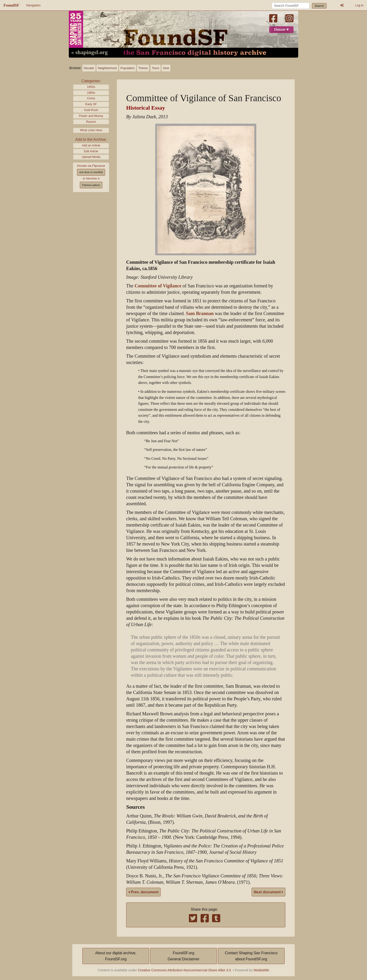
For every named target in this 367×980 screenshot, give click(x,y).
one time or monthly (91, 172)
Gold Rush (91, 110)
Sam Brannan (200, 314)
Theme (143, 68)
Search (319, 6)
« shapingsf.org (89, 52)
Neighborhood (107, 68)
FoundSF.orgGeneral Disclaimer (183, 956)
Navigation (33, 5)
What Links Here (91, 130)
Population (128, 68)
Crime (91, 98)
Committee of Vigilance (158, 286)
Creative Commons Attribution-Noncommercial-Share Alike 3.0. (185, 970)
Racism (91, 122)
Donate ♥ (281, 30)
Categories (90, 81)
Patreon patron (91, 185)
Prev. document (143, 892)
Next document (268, 892)
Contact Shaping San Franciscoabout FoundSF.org (251, 956)
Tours (156, 68)
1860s (91, 93)
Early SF (91, 104)
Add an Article (91, 145)
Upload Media (91, 157)
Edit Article (91, 151)
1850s (91, 87)
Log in (359, 5)
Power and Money (91, 116)
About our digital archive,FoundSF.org (116, 956)
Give (166, 68)
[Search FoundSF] (291, 6)
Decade (89, 68)
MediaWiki (261, 970)
